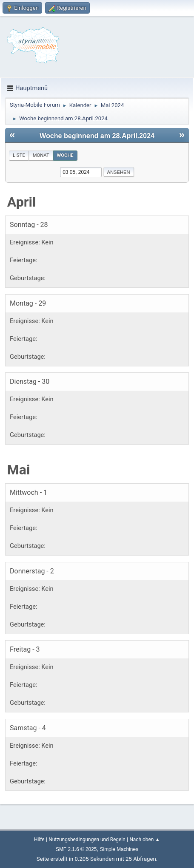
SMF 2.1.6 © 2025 (76, 849)
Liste (19, 155)
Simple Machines (119, 849)
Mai (19, 470)
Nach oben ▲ (144, 840)
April (22, 202)
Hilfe (39, 840)
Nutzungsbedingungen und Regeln (87, 840)
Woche (65, 155)
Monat (41, 155)
